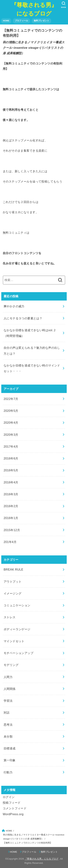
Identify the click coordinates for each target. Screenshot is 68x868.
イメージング (13, 593)
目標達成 (10, 748)
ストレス (10, 617)
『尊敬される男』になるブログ (34, 9)
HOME (6, 21)
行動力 (8, 772)
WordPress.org (13, 814)
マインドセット (14, 641)
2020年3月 (11, 435)
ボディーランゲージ (17, 629)
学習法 (8, 701)
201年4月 (10, 542)
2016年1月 (11, 518)
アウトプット (13, 582)
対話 (7, 713)
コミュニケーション (17, 605)
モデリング (11, 665)
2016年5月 (11, 470)
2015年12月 (12, 530)
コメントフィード (15, 808)
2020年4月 (11, 423)
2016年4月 (11, 482)
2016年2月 (11, 506)
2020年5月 (11, 411)
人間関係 (10, 689)
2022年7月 (11, 399)
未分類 (8, 736)
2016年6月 (11, 458)
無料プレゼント (42, 21)
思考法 (8, 725)
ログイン (9, 797)
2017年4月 (11, 447)
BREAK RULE (13, 569)
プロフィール (22, 21)
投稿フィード (12, 803)
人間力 (8, 677)
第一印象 (10, 760)
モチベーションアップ (18, 653)
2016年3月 (11, 494)
